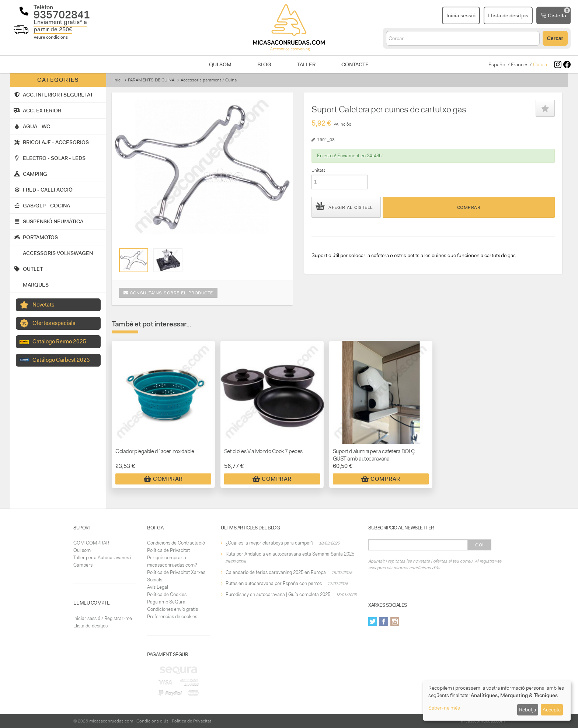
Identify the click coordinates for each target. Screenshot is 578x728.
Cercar (555, 38)
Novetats (43, 305)
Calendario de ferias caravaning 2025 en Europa (276, 572)
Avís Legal (158, 587)
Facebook (384, 622)
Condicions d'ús (152, 721)
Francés (520, 64)
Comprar (469, 207)
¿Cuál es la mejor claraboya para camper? (269, 543)
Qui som (220, 64)
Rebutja (527, 710)
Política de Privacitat (168, 550)
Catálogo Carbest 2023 (61, 360)
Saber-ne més (444, 708)
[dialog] (497, 701)
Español (497, 64)
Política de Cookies (167, 594)
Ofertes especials (54, 323)
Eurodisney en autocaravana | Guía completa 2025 (278, 594)
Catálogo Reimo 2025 (59, 342)
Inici (118, 80)
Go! (479, 545)
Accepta (552, 710)
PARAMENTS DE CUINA (151, 80)
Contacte (355, 64)
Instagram (395, 622)
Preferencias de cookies (172, 617)
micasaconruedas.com (111, 721)
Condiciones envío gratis (173, 609)
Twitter (373, 622)
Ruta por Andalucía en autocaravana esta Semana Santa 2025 (290, 554)
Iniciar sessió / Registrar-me (103, 618)
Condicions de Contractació (176, 543)
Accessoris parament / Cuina (209, 80)
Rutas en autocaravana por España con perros (274, 583)
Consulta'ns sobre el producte (168, 293)
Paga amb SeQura (166, 602)
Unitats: (319, 170)
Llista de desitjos (90, 626)
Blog (264, 64)
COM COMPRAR (91, 543)
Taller (306, 64)
